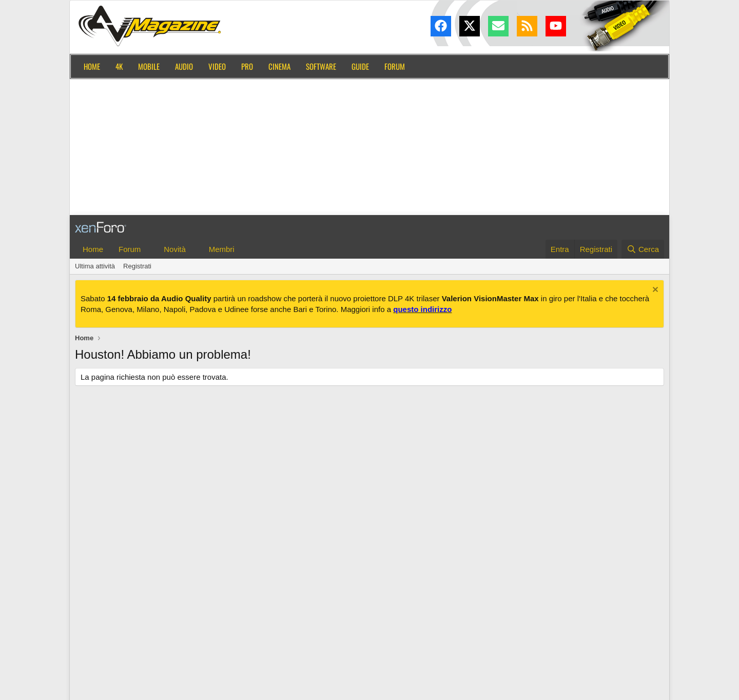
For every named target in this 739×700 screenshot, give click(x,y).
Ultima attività (95, 266)
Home (92, 66)
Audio (184, 66)
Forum (395, 66)
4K (119, 66)
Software (321, 66)
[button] (149, 249)
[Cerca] (643, 249)
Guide (360, 66)
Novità (175, 249)
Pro (247, 66)
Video (217, 66)
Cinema (279, 66)
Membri (222, 249)
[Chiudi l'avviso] (654, 291)
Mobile (149, 66)
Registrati (137, 266)
